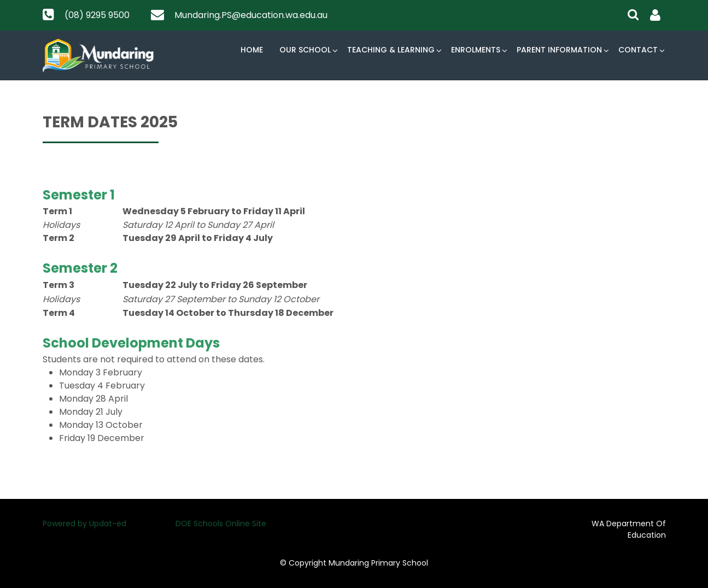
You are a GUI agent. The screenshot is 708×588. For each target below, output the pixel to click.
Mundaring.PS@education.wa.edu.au (251, 15)
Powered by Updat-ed (84, 524)
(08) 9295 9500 (97, 15)
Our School (305, 50)
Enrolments (476, 50)
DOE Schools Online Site (221, 524)
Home (252, 50)
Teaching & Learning (391, 50)
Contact (638, 50)
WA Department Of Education (629, 529)
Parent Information (559, 50)
